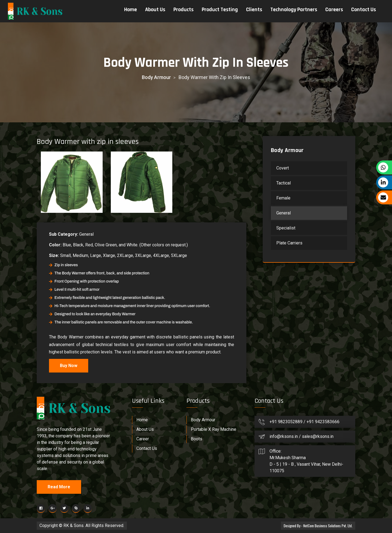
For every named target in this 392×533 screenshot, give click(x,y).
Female (283, 198)
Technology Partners (293, 10)
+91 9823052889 (287, 422)
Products (183, 10)
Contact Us (363, 10)
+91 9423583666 (323, 422)
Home (130, 10)
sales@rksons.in (318, 436)
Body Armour (156, 77)
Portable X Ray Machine (214, 429)
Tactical (284, 183)
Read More (59, 487)
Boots (197, 439)
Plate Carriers (289, 243)
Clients (254, 10)
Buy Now (69, 366)
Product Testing (220, 10)
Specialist (286, 228)
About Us (155, 10)
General (284, 213)
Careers (334, 10)
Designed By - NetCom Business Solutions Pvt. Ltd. (316, 526)
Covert (283, 168)
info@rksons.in (284, 436)
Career (143, 439)
